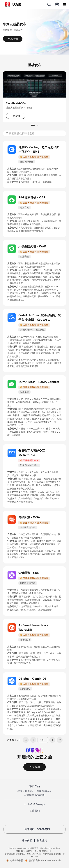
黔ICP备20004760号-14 (50, 848)
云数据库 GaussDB (35, 795)
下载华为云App (34, 804)
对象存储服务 (44, 791)
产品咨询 (13, 39)
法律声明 (27, 841)
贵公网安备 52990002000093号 (45, 860)
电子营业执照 (17, 860)
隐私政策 (42, 841)
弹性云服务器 (25, 791)
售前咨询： (35, 829)
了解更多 (16, 116)
